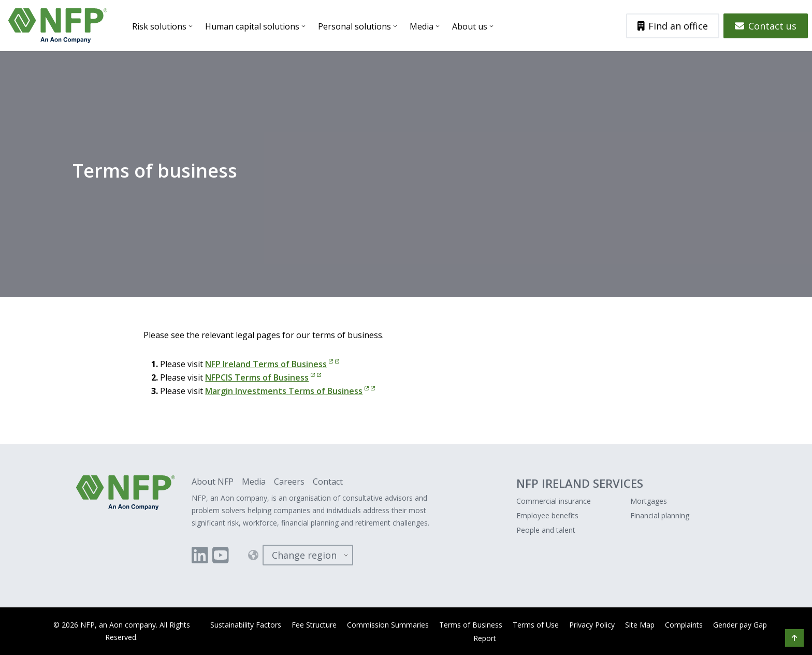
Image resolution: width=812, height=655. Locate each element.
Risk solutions (159, 26)
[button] (794, 638)
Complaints (684, 625)
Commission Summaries (388, 625)
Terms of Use (536, 625)
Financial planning (660, 515)
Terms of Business (471, 625)
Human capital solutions (252, 26)
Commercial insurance (554, 501)
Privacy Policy (592, 625)
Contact (328, 482)
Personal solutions (354, 26)
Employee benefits (547, 515)
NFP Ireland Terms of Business (272, 364)
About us (470, 26)
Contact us (766, 26)
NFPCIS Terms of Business (263, 377)
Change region (304, 555)
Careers (289, 482)
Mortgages (649, 501)
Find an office (673, 26)
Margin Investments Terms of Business (290, 391)
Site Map (640, 625)
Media (422, 26)
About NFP (213, 482)
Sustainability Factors (246, 625)
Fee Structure (314, 625)
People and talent (546, 530)
